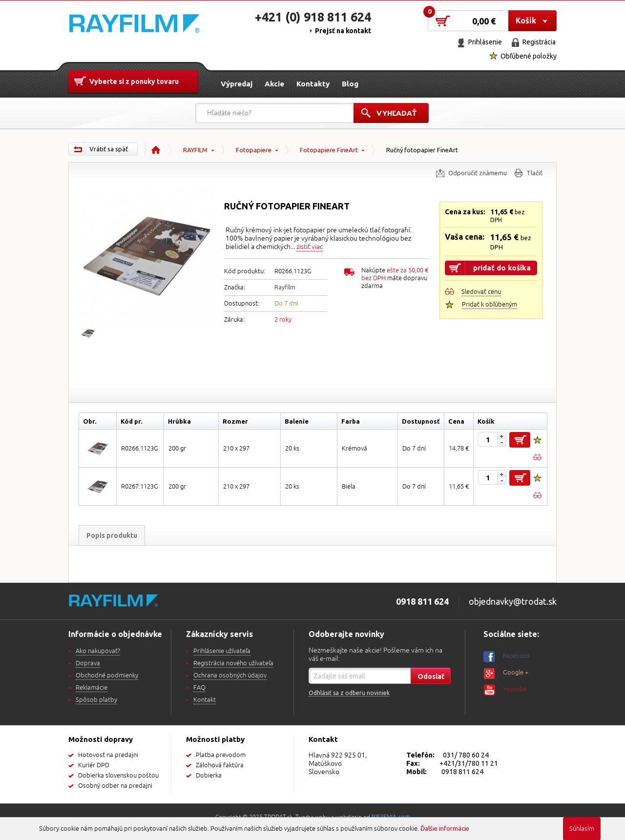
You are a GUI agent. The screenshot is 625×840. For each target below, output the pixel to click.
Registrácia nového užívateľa (233, 663)
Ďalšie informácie (445, 828)
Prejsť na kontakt (343, 31)
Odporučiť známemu (478, 173)
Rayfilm (285, 287)
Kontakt (205, 700)
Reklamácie (92, 688)
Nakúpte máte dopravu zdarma (395, 278)
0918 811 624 (462, 772)
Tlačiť (534, 173)
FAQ (199, 688)
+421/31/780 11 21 (469, 763)
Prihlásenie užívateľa (222, 651)
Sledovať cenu (481, 292)
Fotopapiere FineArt (329, 150)
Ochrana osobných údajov (230, 676)
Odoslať (431, 676)
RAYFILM (195, 150)
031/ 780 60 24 (466, 755)
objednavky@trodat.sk (513, 601)
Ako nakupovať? (98, 651)
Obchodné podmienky (107, 676)
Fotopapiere (254, 150)
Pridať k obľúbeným (490, 305)
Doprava (88, 663)
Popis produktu (112, 535)
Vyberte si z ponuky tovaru (134, 82)
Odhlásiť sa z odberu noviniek (349, 693)
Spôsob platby (96, 700)
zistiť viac (310, 247)
